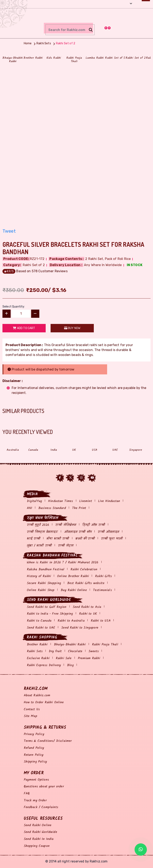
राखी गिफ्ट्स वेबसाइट (42, 532)
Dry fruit (55, 651)
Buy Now (72, 328)
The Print (79, 508)
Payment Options (36, 780)
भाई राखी (34, 539)
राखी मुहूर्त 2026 (38, 525)
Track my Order (35, 800)
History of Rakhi (39, 576)
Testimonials (102, 590)
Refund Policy (34, 748)
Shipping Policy (35, 762)
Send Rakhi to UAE (41, 628)
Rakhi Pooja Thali (105, 644)
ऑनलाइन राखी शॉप (78, 532)
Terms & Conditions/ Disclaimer (48, 741)
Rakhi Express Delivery (44, 665)
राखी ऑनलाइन (108, 532)
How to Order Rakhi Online (44, 702)
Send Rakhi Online (38, 825)
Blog (70, 665)
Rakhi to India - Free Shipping (50, 614)
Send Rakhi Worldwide (40, 832)
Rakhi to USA (101, 621)
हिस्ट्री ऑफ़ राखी (94, 525)
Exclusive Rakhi (38, 658)
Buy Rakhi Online (74, 590)
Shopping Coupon (37, 846)
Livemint (86, 501)
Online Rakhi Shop (41, 590)
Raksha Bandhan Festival (46, 569)
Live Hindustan (109, 501)
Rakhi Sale (64, 658)
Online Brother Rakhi (73, 576)
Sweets (94, 651)
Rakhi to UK (88, 614)
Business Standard (52, 508)
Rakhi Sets (35, 651)
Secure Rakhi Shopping (44, 583)
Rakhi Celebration (84, 569)
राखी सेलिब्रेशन (66, 525)
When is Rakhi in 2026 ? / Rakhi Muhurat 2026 (63, 562)
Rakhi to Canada (39, 621)
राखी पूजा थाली (112, 539)
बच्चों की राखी (85, 539)
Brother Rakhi (37, 644)
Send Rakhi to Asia (87, 607)
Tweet (9, 231)
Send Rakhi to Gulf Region (47, 607)
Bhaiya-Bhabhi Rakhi (70, 644)
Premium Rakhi (89, 658)
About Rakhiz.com (37, 695)
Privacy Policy (34, 734)
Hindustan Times (61, 501)
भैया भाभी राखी (58, 539)
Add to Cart (24, 328)
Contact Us (32, 709)
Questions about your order (44, 786)
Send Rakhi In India (39, 839)
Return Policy (34, 755)
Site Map (31, 716)
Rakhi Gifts (103, 576)
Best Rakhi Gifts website (86, 583)
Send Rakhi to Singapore (80, 628)
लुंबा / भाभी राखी (39, 546)
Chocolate (75, 651)
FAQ (27, 793)
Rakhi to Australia (71, 621)
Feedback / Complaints (41, 807)
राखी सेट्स (66, 546)
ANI (29, 508)
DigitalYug (35, 501)
